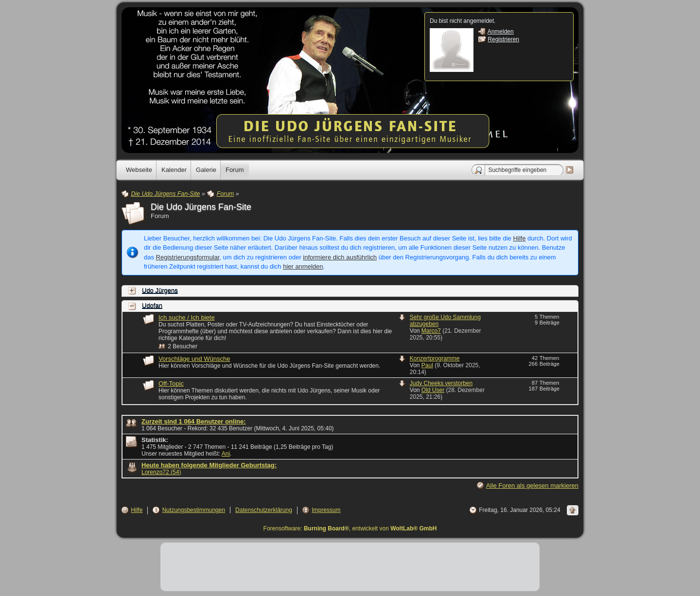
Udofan (152, 306)
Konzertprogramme (435, 358)
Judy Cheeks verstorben (441, 383)
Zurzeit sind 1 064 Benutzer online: (194, 421)
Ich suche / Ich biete (187, 317)
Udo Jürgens (160, 291)
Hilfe (519, 238)
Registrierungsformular (188, 257)
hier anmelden (303, 266)
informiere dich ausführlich (340, 257)
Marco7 (431, 331)
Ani (226, 454)
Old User (433, 390)
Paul (427, 365)
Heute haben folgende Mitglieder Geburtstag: (209, 465)
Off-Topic (171, 383)
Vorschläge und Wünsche (194, 359)
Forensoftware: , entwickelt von (350, 528)
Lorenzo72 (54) (161, 472)
